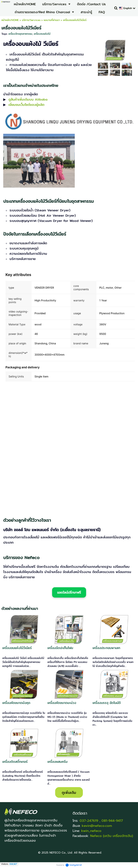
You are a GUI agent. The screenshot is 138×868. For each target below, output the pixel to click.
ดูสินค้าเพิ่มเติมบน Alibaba (28, 99)
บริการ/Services (31, 20)
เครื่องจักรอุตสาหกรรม (20, 34)
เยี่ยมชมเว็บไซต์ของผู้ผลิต (26, 105)
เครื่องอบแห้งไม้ (42, 34)
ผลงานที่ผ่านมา (52, 20)
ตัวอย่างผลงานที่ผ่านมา (20, 608)
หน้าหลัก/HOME (10, 20)
